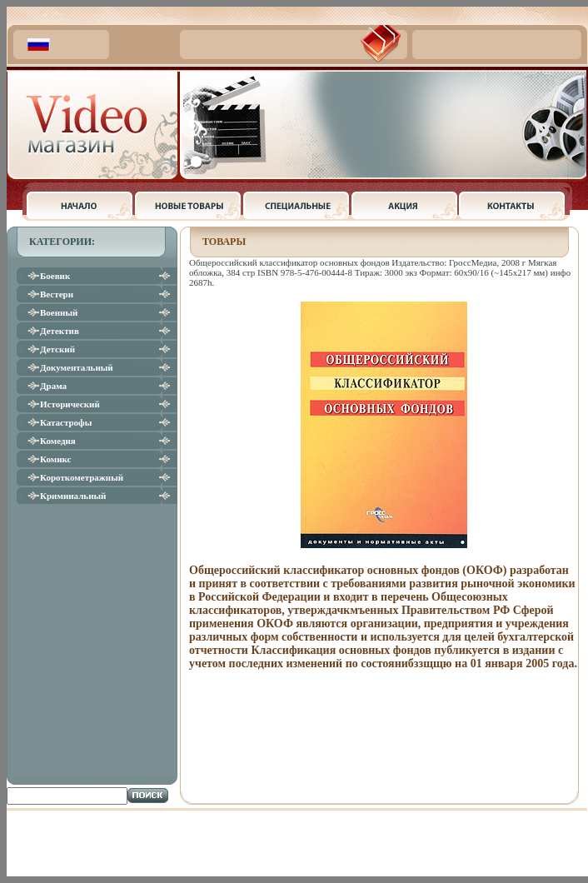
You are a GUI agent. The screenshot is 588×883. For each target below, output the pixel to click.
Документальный (77, 367)
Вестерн (57, 294)
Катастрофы (66, 422)
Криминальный (73, 496)
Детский (57, 349)
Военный (59, 312)
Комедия (58, 441)
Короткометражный (82, 477)
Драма (53, 386)
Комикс (56, 459)
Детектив (60, 331)
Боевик (55, 276)
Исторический (70, 404)
